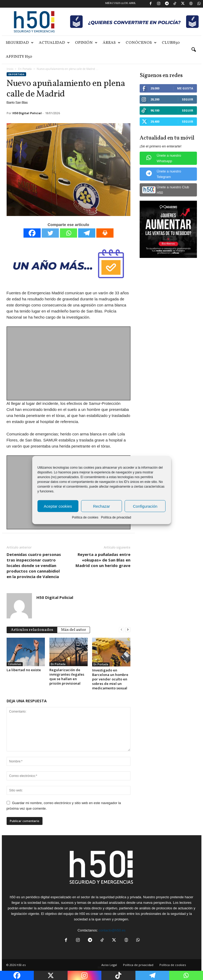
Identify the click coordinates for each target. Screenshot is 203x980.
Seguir (188, 99)
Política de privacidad (116, 517)
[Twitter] (50, 233)
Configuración (145, 506)
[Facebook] (32, 233)
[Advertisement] (69, 364)
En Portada (25, 69)
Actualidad (54, 43)
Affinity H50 (19, 57)
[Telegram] (87, 233)
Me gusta (185, 88)
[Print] (105, 233)
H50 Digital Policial (27, 113)
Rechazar (101, 506)
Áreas (112, 43)
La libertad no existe (24, 670)
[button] (193, 50)
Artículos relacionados (32, 630)
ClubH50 (171, 43)
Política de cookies (85, 517)
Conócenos (141, 43)
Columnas (15, 664)
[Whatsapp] (69, 233)
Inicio (10, 69)
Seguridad (20, 43)
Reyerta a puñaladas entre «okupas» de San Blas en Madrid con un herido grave (103, 560)
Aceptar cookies (58, 506)
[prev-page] (121, 629)
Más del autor (74, 630)
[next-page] (128, 629)
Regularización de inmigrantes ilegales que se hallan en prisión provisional (67, 677)
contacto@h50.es (112, 930)
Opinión (86, 43)
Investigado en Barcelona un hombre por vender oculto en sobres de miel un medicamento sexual (110, 679)
